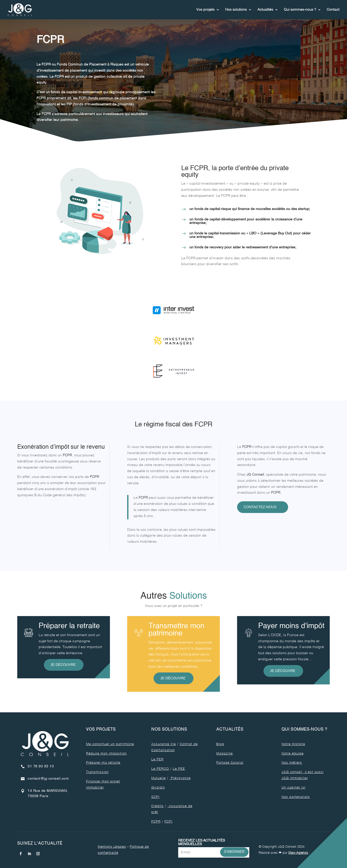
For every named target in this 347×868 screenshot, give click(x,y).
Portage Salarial (230, 763)
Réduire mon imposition (106, 754)
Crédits (158, 806)
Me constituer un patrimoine (110, 744)
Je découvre (63, 665)
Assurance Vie (164, 744)
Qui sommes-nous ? (300, 10)
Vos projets (205, 10)
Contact (333, 10)
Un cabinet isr (294, 788)
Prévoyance (180, 778)
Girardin (158, 788)
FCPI (169, 822)
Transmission (97, 772)
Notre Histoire (293, 744)
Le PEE (179, 769)
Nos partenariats (296, 797)
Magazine (225, 754)
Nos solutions (236, 10)
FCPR (156, 822)
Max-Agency (298, 853)
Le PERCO (160, 769)
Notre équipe (293, 754)
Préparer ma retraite (103, 763)
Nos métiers (292, 763)
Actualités (265, 10)
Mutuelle (159, 778)
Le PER (158, 759)
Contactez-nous (260, 507)
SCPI (155, 797)
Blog (220, 744)
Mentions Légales (112, 847)
